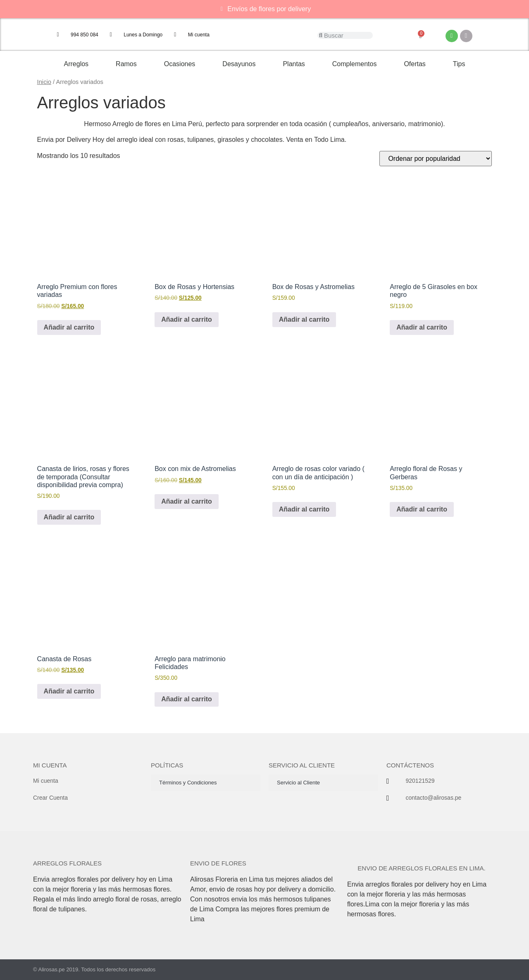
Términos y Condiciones (188, 783)
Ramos (126, 64)
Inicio (44, 82)
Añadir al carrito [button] (69, 327)
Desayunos (239, 64)
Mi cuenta (50, 765)
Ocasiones (180, 64)
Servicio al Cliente (298, 783)
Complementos (355, 64)
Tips (459, 64)
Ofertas (415, 64)
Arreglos (76, 64)
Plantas (294, 64)
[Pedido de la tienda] (436, 159)
